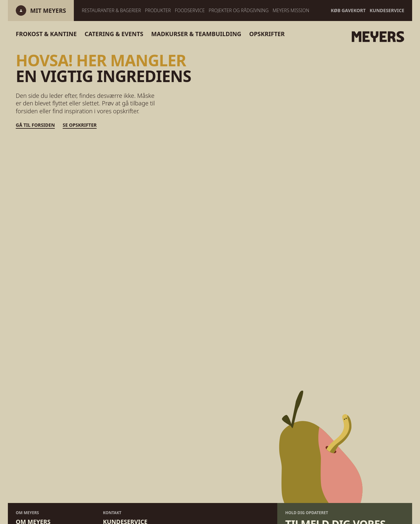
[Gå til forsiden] (365, 37)
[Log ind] (48, 11)
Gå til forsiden (35, 125)
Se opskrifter (80, 125)
